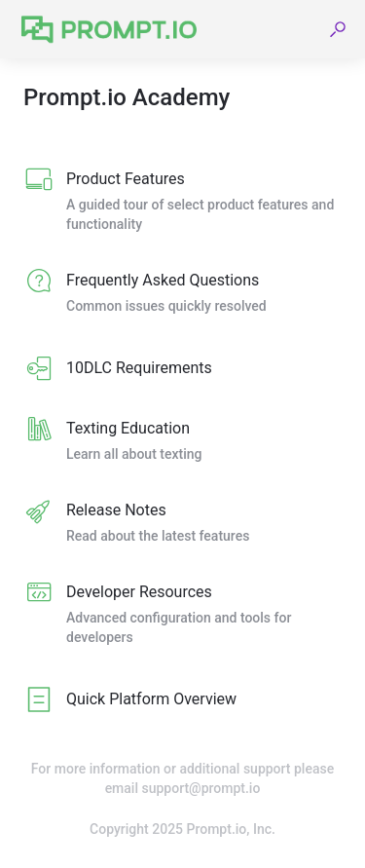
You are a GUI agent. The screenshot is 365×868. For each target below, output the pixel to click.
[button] (338, 29)
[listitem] (182, 203)
